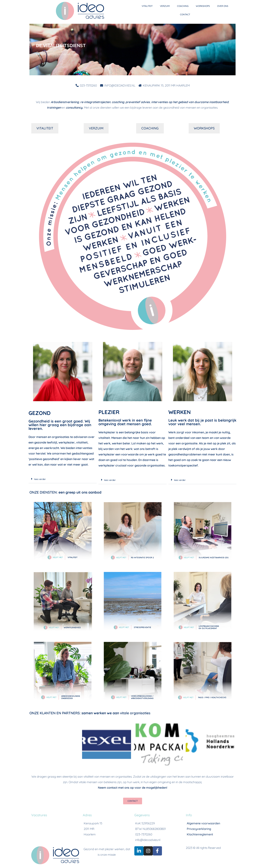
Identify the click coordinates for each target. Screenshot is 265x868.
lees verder (40, 479)
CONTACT (185, 14)
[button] (63, 479)
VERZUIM (165, 6)
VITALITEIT (147, 6)
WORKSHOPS (203, 6)
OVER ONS (223, 6)
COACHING (183, 6)
